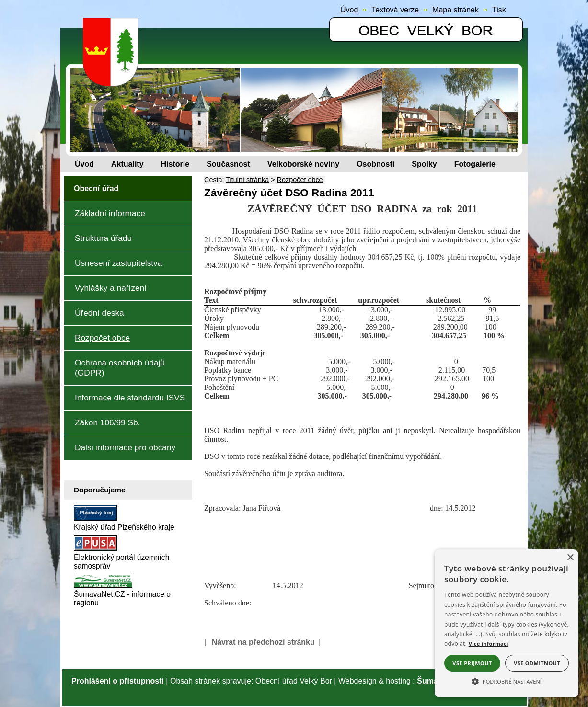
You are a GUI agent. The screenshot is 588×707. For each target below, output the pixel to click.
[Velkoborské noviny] (303, 164)
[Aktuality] (127, 164)
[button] (507, 681)
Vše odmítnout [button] (537, 663)
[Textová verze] (395, 10)
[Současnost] (228, 164)
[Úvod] (84, 164)
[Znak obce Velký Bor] (113, 80)
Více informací (489, 644)
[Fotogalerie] (475, 164)
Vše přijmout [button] (472, 663)
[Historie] (175, 164)
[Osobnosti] (375, 164)
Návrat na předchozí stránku (263, 642)
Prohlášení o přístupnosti (118, 681)
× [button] (570, 558)
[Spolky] (424, 164)
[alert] (507, 623)
